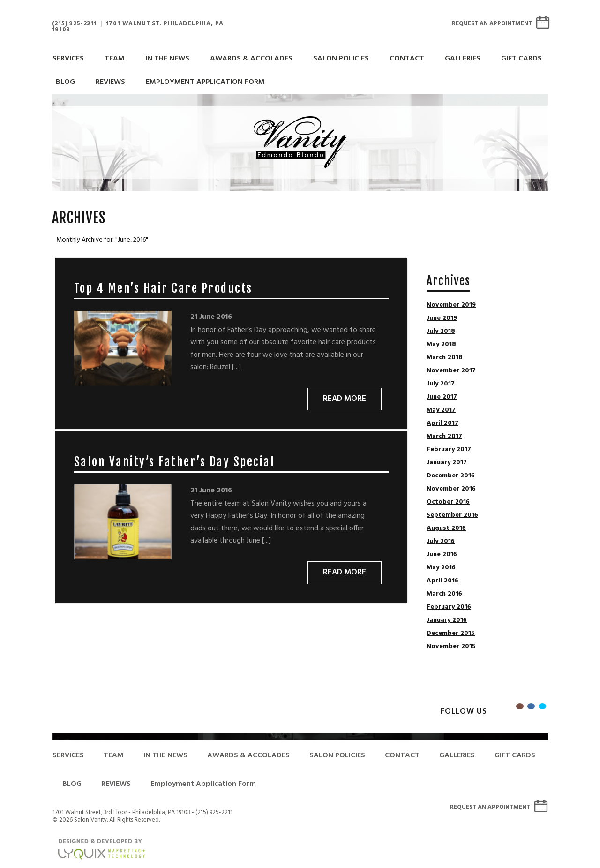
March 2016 (444, 594)
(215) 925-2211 (75, 24)
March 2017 (444, 437)
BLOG (65, 82)
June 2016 (442, 555)
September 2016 (452, 515)
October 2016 (448, 502)
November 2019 (451, 305)
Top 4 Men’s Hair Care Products (163, 288)
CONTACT (407, 59)
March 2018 (445, 358)
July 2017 (441, 384)
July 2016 (441, 542)
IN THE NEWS (167, 59)
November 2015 (451, 647)
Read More (345, 399)
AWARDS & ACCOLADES (251, 59)
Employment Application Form (205, 82)
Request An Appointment (492, 24)
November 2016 (451, 489)
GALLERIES (463, 59)
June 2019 (442, 318)
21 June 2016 (211, 317)
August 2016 (446, 528)
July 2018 (441, 332)
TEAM (115, 59)
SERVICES (68, 59)
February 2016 (449, 607)
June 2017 (442, 397)
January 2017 (447, 463)
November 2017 (451, 371)
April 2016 (442, 581)
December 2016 (451, 476)
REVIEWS (110, 82)
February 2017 (449, 450)
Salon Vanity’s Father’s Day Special (175, 462)
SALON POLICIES (341, 59)
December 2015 (451, 634)
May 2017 (441, 410)
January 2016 (447, 620)
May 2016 (441, 568)
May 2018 (441, 345)
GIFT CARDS (521, 59)
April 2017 (442, 423)
